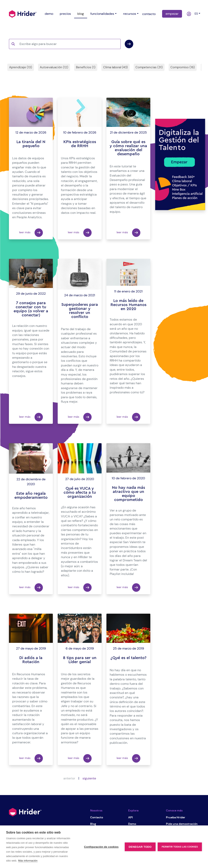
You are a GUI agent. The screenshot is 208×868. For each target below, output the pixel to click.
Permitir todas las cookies (180, 847)
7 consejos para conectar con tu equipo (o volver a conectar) (31, 309)
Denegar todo (140, 847)
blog (81, 14)
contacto (149, 14)
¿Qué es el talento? (128, 658)
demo (49, 14)
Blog (93, 824)
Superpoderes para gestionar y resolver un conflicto (80, 311)
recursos (130, 14)
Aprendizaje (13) (21, 67)
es (195, 14)
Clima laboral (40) (115, 67)
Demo (132, 824)
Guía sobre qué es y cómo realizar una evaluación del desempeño (128, 148)
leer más (31, 233)
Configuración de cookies (101, 847)
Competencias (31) (149, 67)
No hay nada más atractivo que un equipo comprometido (128, 494)
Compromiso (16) (183, 67)
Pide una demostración (182, 824)
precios (65, 14)
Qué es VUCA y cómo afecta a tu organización (80, 492)
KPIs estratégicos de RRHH (80, 144)
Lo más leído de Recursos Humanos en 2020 (128, 305)
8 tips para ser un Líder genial (80, 660)
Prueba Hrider (176, 817)
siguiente (89, 778)
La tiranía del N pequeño (31, 144)
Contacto (97, 817)
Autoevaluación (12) (54, 67)
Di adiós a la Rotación (31, 660)
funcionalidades (102, 14)
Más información (28, 861)
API (131, 817)
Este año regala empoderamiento (31, 496)
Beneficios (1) (86, 67)
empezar (172, 14)
